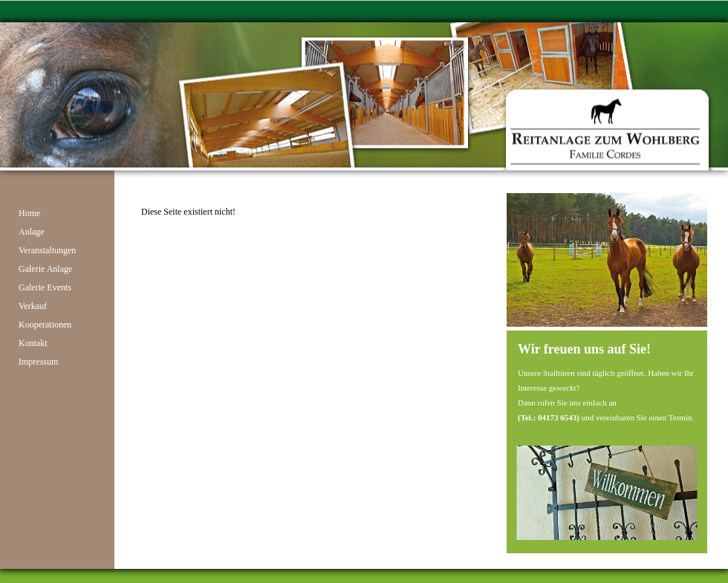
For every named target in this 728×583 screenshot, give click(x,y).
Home (29, 213)
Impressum (38, 362)
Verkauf (33, 306)
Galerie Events (45, 287)
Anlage (32, 232)
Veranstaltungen (47, 250)
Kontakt (33, 343)
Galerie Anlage (45, 269)
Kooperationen (45, 325)
